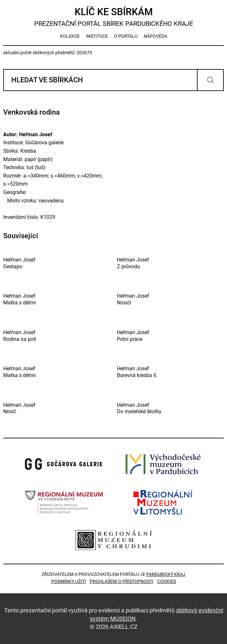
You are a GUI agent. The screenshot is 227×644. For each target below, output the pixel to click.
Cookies (167, 581)
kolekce (70, 36)
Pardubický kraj (166, 574)
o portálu (126, 36)
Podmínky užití (69, 581)
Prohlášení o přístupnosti (122, 581)
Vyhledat (210, 80)
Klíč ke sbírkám (113, 17)
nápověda (155, 36)
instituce (97, 36)
